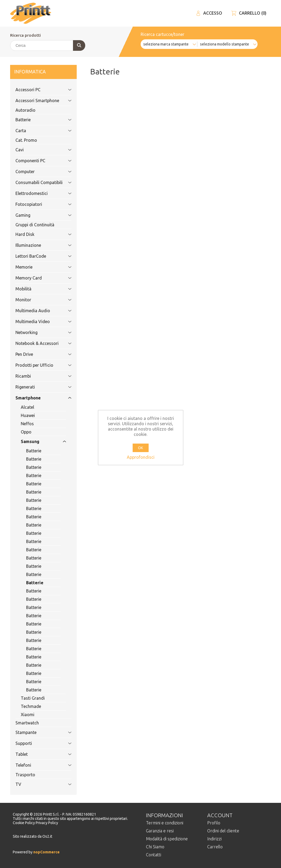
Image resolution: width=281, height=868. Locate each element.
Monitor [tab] (37, 300)
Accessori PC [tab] (37, 90)
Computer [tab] (37, 172)
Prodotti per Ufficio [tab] (37, 365)
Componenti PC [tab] (37, 161)
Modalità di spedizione (167, 839)
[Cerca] (47, 45)
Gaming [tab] (37, 215)
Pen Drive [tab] (37, 354)
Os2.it (47, 836)
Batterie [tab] (37, 120)
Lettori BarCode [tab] (37, 256)
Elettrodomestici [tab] (37, 193)
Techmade (31, 706)
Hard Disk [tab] (37, 234)
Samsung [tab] (37, 441)
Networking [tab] (37, 332)
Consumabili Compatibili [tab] (39, 182)
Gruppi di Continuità (35, 225)
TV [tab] (37, 784)
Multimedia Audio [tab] (37, 311)
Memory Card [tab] (37, 278)
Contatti (154, 855)
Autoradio (25, 110)
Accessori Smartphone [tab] (37, 101)
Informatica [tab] (37, 72)
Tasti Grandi (33, 698)
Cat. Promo (26, 140)
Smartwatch (27, 723)
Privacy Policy (47, 823)
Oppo (26, 432)
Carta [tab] (37, 131)
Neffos (27, 424)
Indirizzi (214, 839)
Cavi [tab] (37, 150)
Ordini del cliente (223, 831)
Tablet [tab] (37, 754)
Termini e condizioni (165, 823)
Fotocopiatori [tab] (37, 204)
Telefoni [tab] (37, 765)
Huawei (28, 415)
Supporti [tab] (37, 743)
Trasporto (25, 775)
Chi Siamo (155, 847)
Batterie (34, 451)
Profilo (214, 823)
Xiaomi (28, 715)
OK (140, 448)
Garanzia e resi (160, 831)
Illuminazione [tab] (37, 245)
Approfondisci (141, 457)
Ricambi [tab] (37, 376)
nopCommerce (46, 852)
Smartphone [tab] (37, 398)
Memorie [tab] (37, 267)
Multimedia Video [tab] (37, 322)
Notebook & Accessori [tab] (37, 343)
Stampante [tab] (37, 732)
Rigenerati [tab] (37, 387)
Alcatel (27, 407)
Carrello (215, 847)
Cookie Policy (24, 823)
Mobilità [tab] (37, 289)
